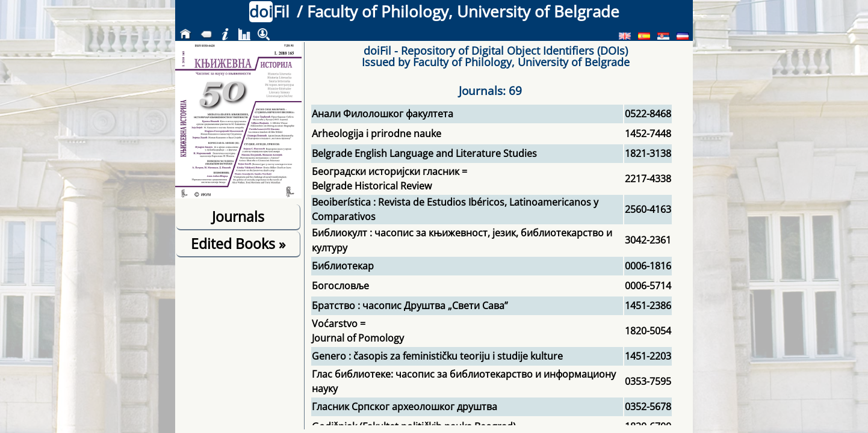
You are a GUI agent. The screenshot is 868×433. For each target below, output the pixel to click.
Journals (238, 216)
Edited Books (238, 244)
